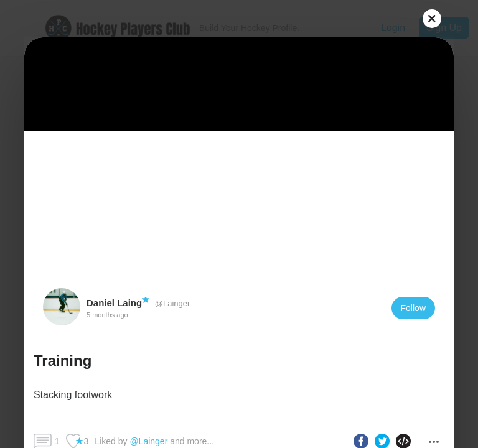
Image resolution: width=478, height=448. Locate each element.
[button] (239, 379)
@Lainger (171, 303)
